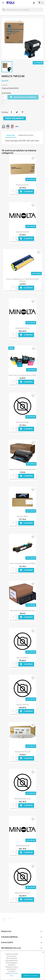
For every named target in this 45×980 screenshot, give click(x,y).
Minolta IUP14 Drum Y (23, 893)
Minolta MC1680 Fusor (22, 799)
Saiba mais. (14, 975)
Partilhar (11, 112)
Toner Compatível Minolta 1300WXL (23, 563)
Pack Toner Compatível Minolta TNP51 (22, 375)
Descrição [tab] (11, 135)
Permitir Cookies (31, 976)
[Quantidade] (4, 97)
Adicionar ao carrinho (23, 97)
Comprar (26, 192)
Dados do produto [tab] (26, 135)
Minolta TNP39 (22, 516)
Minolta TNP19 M (23, 705)
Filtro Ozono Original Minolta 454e (23, 611)
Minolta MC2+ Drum (22, 328)
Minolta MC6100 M (22, 846)
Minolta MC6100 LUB (22, 752)
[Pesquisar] (22, 10)
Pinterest (22, 112)
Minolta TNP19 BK (23, 422)
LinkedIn (10, 919)
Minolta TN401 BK (23, 232)
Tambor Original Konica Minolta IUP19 (23, 469)
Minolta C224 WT (22, 185)
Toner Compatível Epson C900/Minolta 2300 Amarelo (22, 280)
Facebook (4, 919)
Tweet (17, 112)
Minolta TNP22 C (23, 658)
